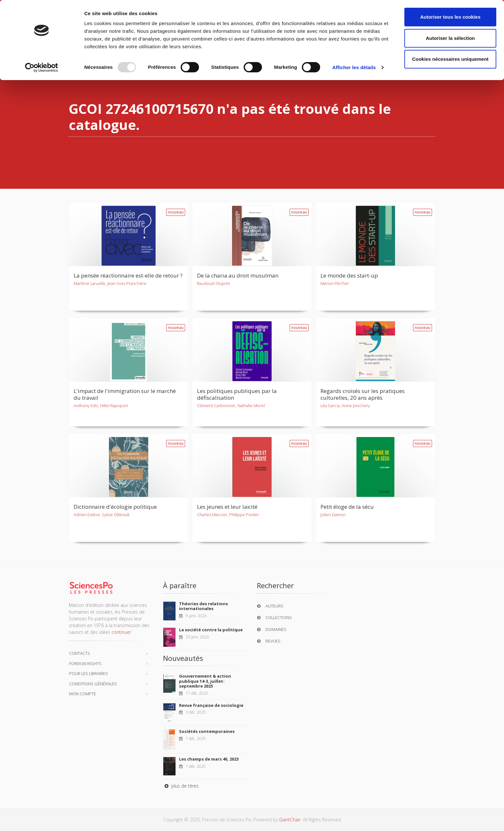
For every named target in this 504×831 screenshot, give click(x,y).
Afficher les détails (354, 67)
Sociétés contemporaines (207, 731)
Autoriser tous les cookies (450, 17)
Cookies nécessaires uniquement (450, 59)
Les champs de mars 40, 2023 (209, 759)
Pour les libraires (89, 673)
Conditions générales (93, 684)
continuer (121, 632)
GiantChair (290, 820)
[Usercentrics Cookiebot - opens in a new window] (42, 68)
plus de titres (181, 786)
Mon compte (83, 694)
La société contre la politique (211, 630)
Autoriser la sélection (450, 38)
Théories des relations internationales (203, 606)
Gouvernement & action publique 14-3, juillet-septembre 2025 (205, 681)
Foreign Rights (85, 663)
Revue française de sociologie (211, 705)
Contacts (80, 653)
